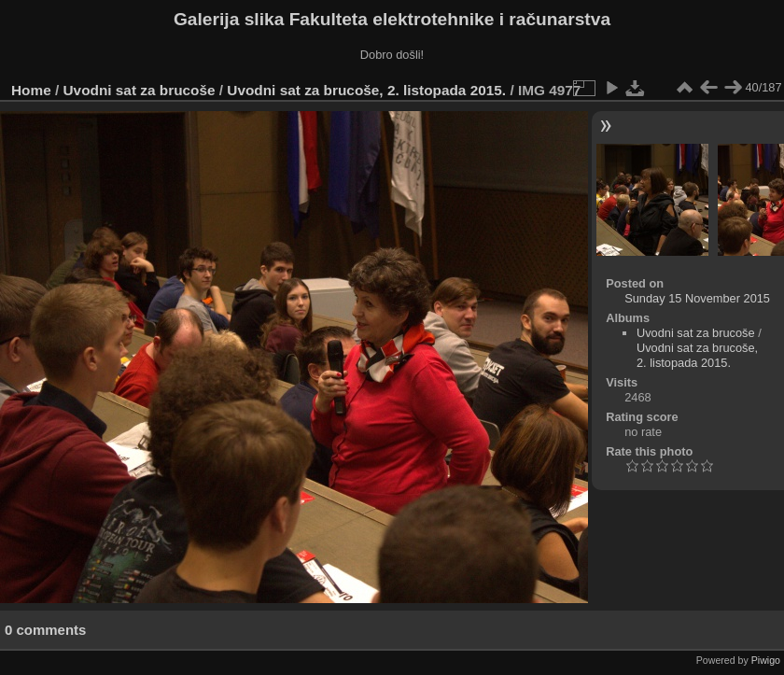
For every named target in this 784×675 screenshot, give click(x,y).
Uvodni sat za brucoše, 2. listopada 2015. (366, 90)
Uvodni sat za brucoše (140, 90)
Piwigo (766, 660)
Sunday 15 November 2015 (697, 298)
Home (31, 90)
